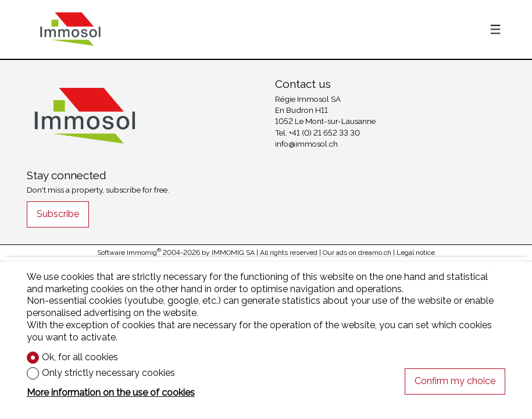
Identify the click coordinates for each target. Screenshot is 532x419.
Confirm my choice (455, 381)
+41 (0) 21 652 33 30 (324, 133)
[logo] (70, 29)
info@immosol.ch (306, 144)
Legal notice (416, 253)
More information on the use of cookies (111, 393)
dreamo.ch (375, 253)
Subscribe (58, 214)
